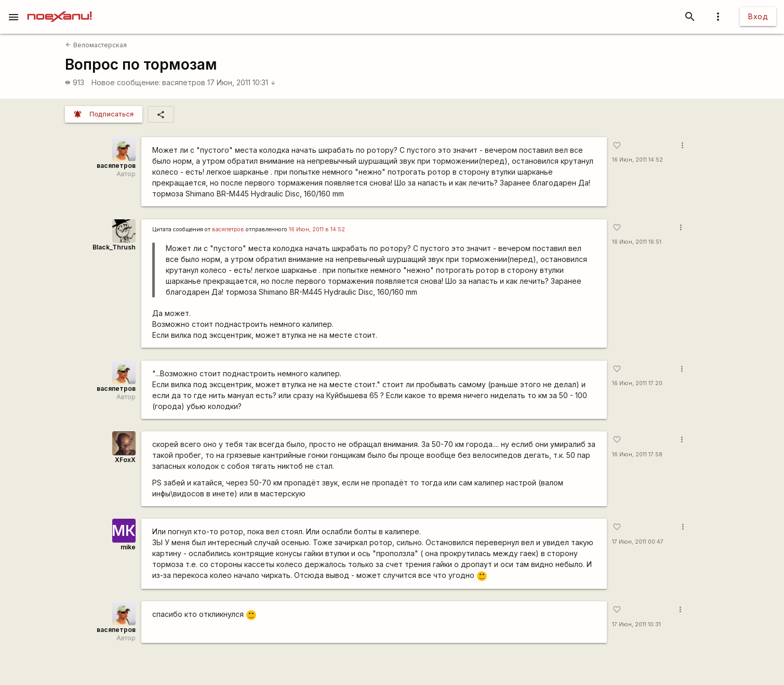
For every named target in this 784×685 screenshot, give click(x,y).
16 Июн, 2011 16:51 (637, 242)
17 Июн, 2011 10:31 (242, 82)
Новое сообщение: (126, 82)
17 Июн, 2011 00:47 (638, 542)
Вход (758, 16)
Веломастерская (96, 45)
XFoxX (125, 460)
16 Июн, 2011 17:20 (637, 383)
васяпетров (184, 82)
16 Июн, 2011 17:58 (637, 455)
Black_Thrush (114, 247)
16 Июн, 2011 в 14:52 (317, 229)
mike (128, 547)
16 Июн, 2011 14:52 (637, 160)
